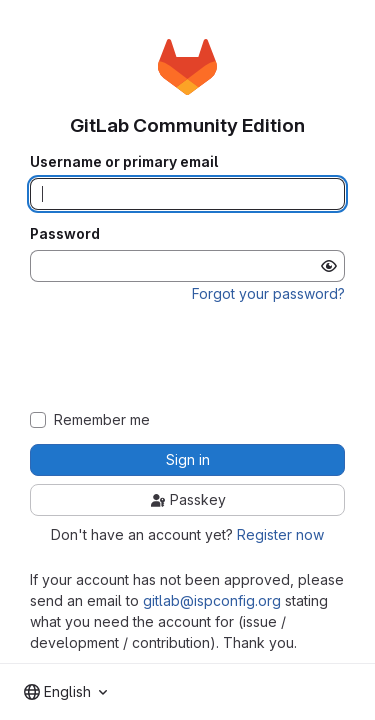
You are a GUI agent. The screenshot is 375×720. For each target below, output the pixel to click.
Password (65, 234)
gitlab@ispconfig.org (212, 600)
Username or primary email (124, 162)
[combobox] (65, 692)
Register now (280, 534)
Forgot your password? (268, 293)
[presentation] (188, 357)
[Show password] (329, 266)
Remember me (102, 420)
